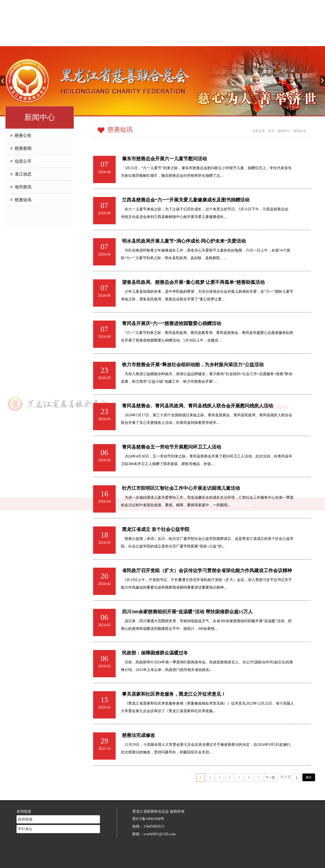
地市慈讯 (21, 187)
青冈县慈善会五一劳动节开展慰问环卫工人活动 (173, 447)
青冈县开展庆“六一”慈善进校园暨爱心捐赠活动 (173, 323)
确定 (309, 777)
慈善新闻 (21, 148)
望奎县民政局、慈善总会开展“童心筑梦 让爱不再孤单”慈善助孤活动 (194, 282)
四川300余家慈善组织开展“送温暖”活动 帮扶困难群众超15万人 (188, 612)
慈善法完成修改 (140, 735)
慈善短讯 (21, 200)
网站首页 (101, 39)
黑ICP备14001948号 (148, 812)
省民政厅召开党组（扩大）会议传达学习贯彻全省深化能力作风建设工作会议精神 (208, 571)
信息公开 (21, 161)
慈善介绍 (136, 39)
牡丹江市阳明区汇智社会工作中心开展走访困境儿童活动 (182, 488)
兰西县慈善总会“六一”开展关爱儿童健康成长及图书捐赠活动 (186, 200)
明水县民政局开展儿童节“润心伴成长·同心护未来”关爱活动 (185, 241)
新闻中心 (171, 39)
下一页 (270, 778)
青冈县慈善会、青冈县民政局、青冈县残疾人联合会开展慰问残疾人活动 (199, 406)
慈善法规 (205, 39)
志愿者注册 (240, 39)
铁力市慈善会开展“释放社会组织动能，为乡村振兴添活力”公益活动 (194, 365)
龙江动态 (21, 174)
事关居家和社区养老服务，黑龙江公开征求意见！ (175, 694)
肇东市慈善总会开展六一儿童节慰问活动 (164, 159)
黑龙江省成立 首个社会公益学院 (157, 529)
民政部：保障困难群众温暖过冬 (156, 653)
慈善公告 (21, 135)
